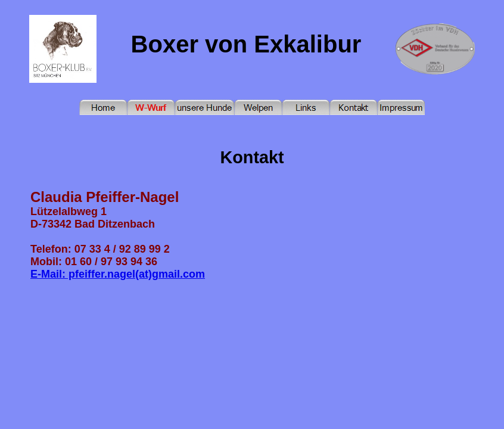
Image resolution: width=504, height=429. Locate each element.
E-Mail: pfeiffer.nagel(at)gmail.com (118, 274)
